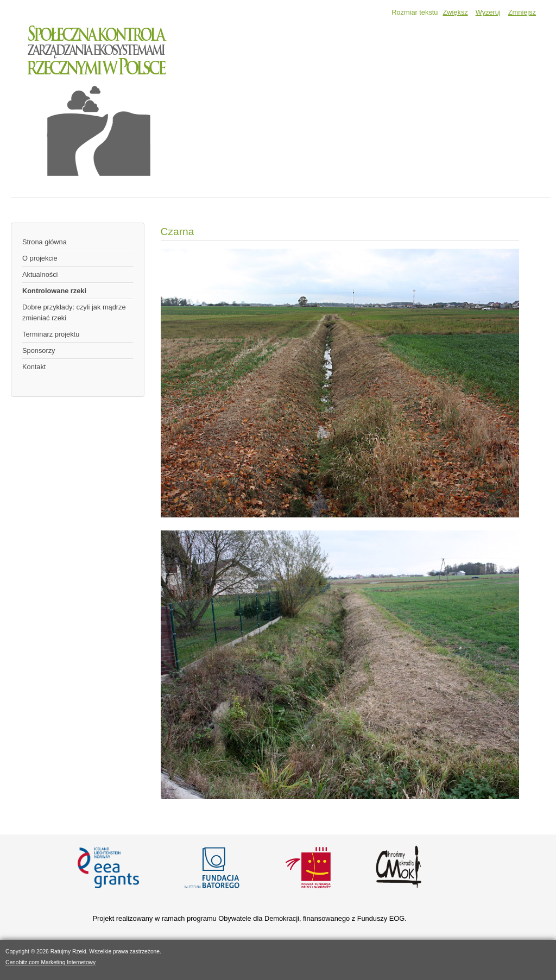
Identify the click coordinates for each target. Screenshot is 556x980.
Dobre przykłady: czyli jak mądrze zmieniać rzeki (74, 312)
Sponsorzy (39, 350)
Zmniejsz (522, 12)
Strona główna (45, 242)
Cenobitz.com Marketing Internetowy (50, 962)
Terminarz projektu (51, 334)
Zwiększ (455, 12)
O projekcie (40, 258)
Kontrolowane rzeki (54, 291)
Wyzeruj (488, 12)
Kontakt (34, 367)
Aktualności (40, 274)
